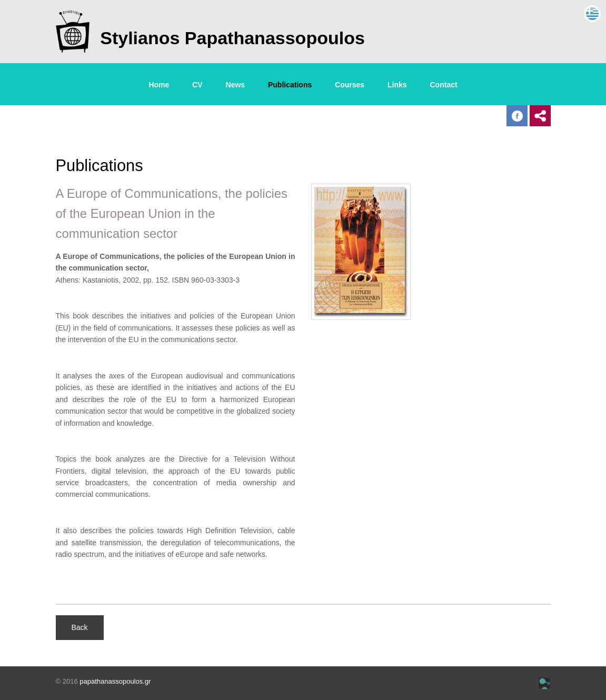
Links (397, 85)
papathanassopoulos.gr (115, 681)
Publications (290, 85)
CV (197, 85)
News (236, 85)
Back (80, 627)
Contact (444, 85)
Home (159, 85)
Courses (350, 85)
